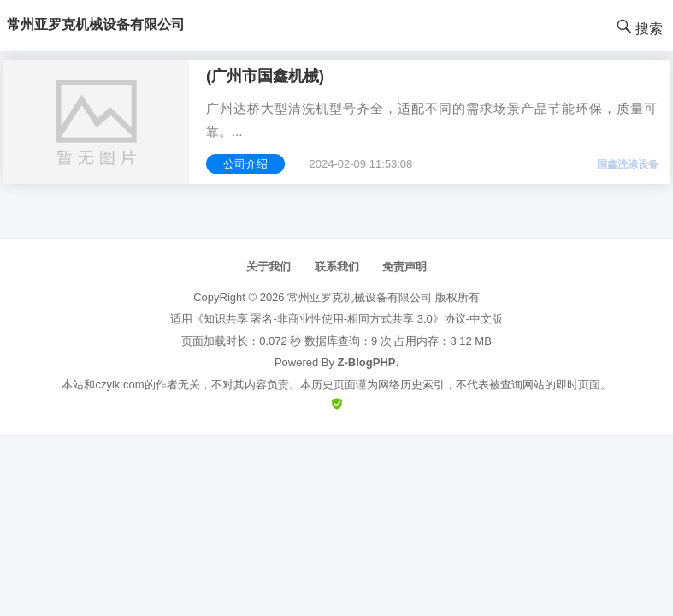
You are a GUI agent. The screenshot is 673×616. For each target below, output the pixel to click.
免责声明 (404, 267)
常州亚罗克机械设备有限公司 (360, 297)
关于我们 (269, 267)
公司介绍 (245, 164)
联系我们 (337, 267)
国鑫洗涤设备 (628, 164)
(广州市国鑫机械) (265, 76)
